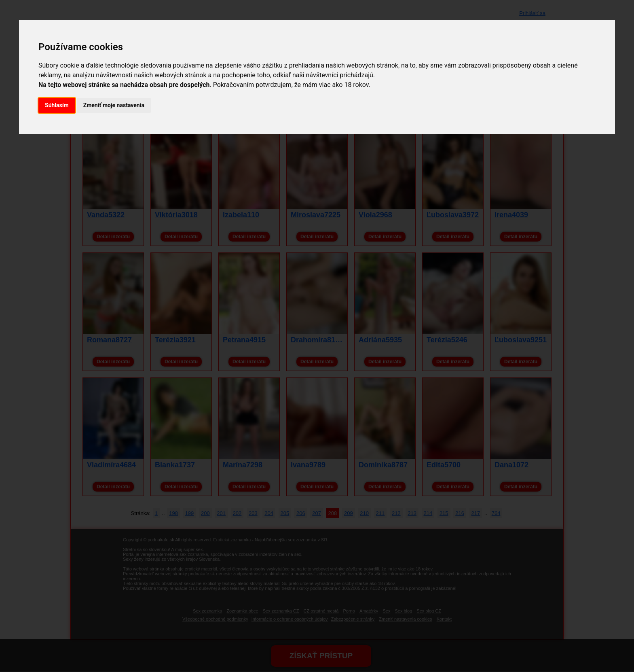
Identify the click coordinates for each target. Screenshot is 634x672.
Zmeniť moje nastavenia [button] (114, 105)
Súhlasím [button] (57, 105)
